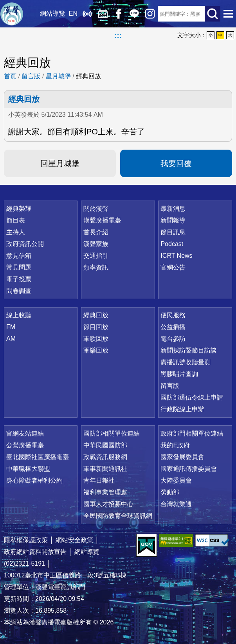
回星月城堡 (60, 163)
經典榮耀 (19, 209)
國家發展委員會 (182, 457)
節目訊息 (173, 232)
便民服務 (173, 315)
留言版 (31, 76)
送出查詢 (213, 14)
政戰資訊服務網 (105, 457)
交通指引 (96, 256)
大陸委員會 (176, 480)
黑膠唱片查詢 (179, 374)
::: (118, 35)
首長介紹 (96, 232)
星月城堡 (58, 76)
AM (11, 339)
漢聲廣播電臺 (12, 14)
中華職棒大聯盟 (28, 469)
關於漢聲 (96, 209)
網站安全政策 (74, 540)
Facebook (119, 14)
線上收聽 (87, 14)
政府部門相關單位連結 (192, 433)
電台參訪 (173, 339)
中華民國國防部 (105, 445)
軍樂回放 (96, 350)
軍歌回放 (96, 339)
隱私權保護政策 (26, 540)
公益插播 (173, 327)
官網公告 (173, 267)
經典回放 (103, 14)
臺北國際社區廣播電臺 (38, 457)
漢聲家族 (96, 244)
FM (11, 327)
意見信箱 (19, 256)
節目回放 (96, 327)
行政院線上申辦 (182, 409)
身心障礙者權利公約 (34, 480)
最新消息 (173, 209)
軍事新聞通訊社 (105, 469)
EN (73, 14)
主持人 (16, 232)
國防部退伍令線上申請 (192, 397)
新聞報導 (173, 220)
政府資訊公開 (25, 244)
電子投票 (19, 279)
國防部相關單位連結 (112, 433)
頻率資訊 (96, 267)
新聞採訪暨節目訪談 (189, 350)
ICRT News (176, 256)
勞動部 (170, 492)
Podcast (172, 244)
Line (134, 14)
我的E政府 (175, 445)
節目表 (16, 220)
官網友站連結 (25, 433)
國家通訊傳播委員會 (189, 469)
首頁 (10, 76)
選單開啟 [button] (228, 14)
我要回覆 (176, 163)
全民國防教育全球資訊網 (118, 516)
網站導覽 (52, 14)
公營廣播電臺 (25, 445)
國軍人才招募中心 (108, 504)
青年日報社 (99, 480)
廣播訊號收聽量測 (186, 362)
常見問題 (19, 267)
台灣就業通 (176, 504)
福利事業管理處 (105, 492)
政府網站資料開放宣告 (35, 552)
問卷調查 (19, 291)
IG (150, 14)
